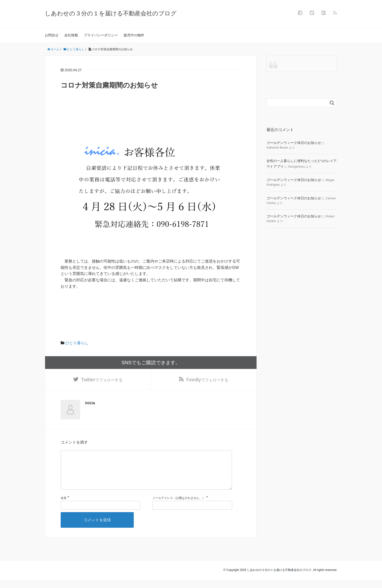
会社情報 (71, 35)
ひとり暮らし (77, 343)
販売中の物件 (134, 35)
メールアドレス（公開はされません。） (179, 506)
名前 (64, 506)
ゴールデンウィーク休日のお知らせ (294, 143)
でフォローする (102, 380)
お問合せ (52, 35)
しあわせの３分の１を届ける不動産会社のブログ (111, 13)
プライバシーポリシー (101, 35)
